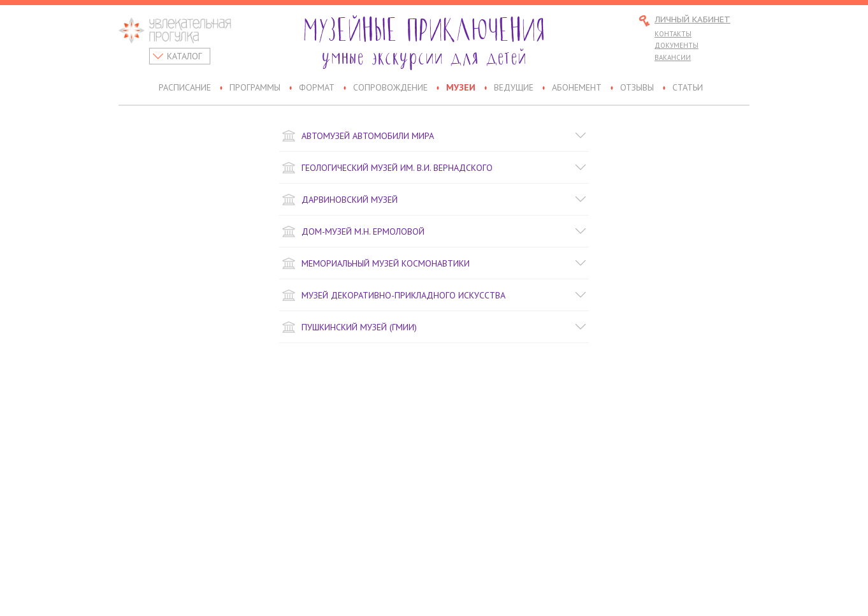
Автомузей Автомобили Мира (434, 136)
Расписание (185, 88)
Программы (255, 88)
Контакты (673, 34)
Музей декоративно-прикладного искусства (434, 295)
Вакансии (673, 57)
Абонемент (577, 88)
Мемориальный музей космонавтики (434, 263)
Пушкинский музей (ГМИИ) (434, 327)
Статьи (688, 88)
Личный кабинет (692, 20)
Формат (317, 88)
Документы (676, 45)
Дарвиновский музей (434, 200)
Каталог (184, 56)
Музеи (461, 88)
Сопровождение (390, 88)
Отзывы (637, 88)
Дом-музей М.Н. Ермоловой (434, 231)
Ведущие (514, 88)
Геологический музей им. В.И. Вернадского (434, 168)
